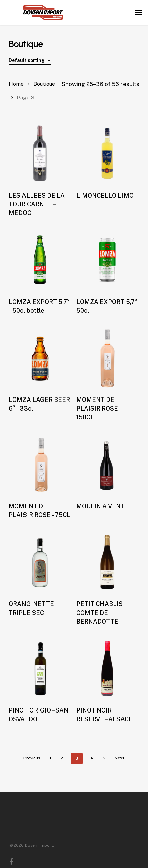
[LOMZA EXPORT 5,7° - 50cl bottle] (40, 260)
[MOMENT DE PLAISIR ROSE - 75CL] (40, 464)
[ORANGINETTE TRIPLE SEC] (40, 562)
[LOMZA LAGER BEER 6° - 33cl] (40, 358)
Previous (32, 758)
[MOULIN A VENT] (107, 464)
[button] (138, 12)
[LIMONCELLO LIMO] (107, 153)
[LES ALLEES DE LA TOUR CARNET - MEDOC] (40, 153)
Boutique (44, 84)
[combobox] (30, 60)
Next (119, 758)
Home (16, 84)
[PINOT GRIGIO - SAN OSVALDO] (40, 669)
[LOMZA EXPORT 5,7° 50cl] (107, 260)
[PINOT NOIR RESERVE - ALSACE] (107, 669)
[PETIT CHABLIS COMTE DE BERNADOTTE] (107, 562)
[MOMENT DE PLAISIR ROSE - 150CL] (107, 358)
